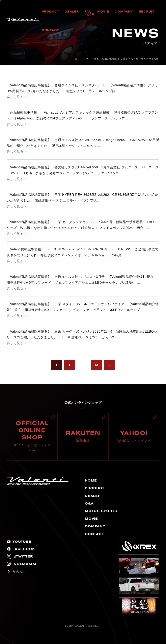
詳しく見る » (17, 97)
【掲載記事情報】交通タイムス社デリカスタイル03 (129, 59)
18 (96, 365)
